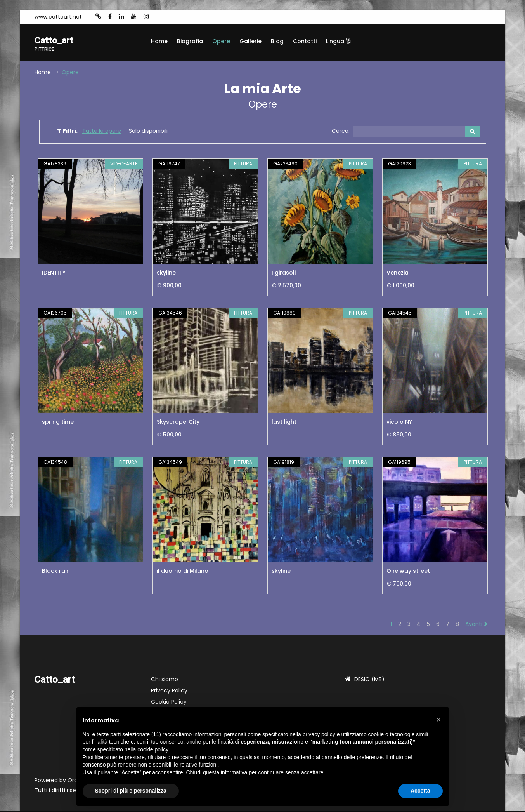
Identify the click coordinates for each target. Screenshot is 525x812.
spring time (58, 423)
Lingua (338, 41)
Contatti (305, 41)
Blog (277, 41)
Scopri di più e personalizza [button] (131, 791)
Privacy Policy (169, 692)
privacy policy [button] (319, 734)
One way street (408, 572)
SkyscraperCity (178, 423)
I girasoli (284, 274)
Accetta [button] (420, 791)
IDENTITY (54, 274)
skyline (166, 274)
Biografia (190, 41)
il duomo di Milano (183, 572)
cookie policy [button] (153, 749)
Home (159, 41)
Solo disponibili (148, 132)
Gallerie (250, 41)
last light (284, 423)
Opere (221, 41)
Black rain (56, 572)
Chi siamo (165, 680)
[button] (439, 720)
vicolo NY (399, 423)
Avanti (476, 625)
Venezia (398, 274)
